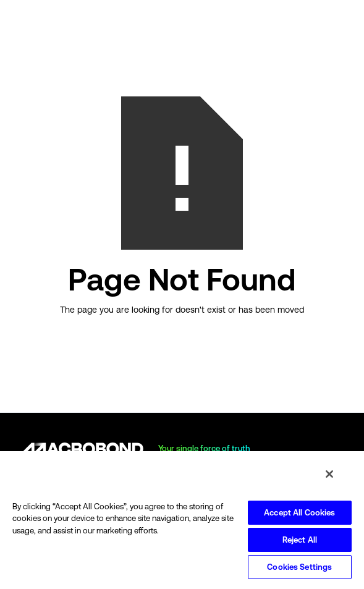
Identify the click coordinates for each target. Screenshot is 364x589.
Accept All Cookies (299, 513)
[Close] (329, 474)
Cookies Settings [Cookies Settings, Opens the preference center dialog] (299, 567)
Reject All (300, 540)
